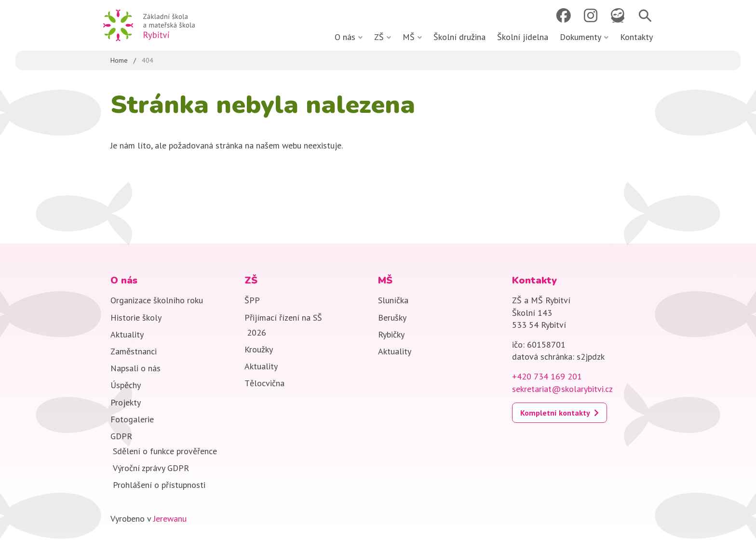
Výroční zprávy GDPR (151, 468)
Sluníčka (393, 300)
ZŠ (379, 37)
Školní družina (459, 37)
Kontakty (636, 37)
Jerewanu (170, 519)
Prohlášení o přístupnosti (159, 485)
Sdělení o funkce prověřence (165, 451)
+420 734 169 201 (547, 376)
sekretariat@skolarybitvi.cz (562, 389)
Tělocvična (264, 383)
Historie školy (136, 317)
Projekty (126, 402)
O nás (345, 37)
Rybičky (391, 334)
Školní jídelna (523, 37)
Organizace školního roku (157, 300)
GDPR (121, 436)
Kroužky (259, 349)
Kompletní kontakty (555, 413)
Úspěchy (126, 385)
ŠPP (252, 300)
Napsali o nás (135, 368)
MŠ (409, 37)
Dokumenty (580, 37)
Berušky (392, 317)
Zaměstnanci (134, 351)
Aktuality (127, 334)
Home (119, 60)
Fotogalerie (132, 419)
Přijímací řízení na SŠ (283, 317)
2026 (256, 332)
